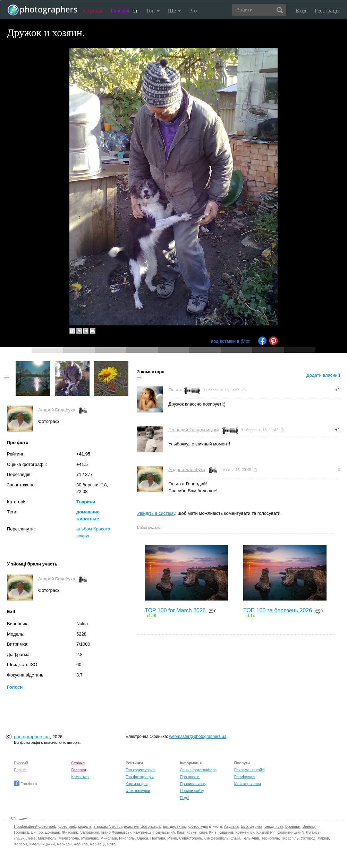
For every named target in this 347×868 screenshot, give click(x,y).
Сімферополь (216, 838)
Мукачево (90, 838)
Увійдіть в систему (156, 513)
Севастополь (191, 838)
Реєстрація (327, 11)
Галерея (124, 11)
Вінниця (310, 826)
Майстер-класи (248, 784)
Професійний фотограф (35, 826)
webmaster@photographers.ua (198, 737)
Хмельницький (42, 844)
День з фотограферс (198, 770)
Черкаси (64, 844)
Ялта (111, 844)
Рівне (172, 838)
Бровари (293, 826)
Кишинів (226, 832)
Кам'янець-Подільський (154, 832)
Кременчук (245, 832)
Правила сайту (193, 784)
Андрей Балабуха (57, 410)
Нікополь (127, 838)
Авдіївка (231, 826)
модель (85, 826)
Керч (203, 832)
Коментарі (81, 777)
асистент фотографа (142, 826)
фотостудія (198, 826)
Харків (323, 838)
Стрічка (93, 11)
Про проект (190, 777)
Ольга (175, 390)
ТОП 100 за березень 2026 (278, 610)
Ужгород (308, 838)
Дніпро (37, 832)
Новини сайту (192, 791)
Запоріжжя (90, 832)
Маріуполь (47, 838)
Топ (153, 11)
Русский (21, 763)
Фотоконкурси (138, 791)
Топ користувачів (141, 770)
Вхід (301, 11)
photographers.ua (32, 737)
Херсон (20, 844)
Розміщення (245, 777)
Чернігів (81, 844)
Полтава (158, 838)
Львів (31, 838)
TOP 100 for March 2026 (175, 610)
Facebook (26, 784)
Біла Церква (252, 826)
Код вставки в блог (230, 341)
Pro (193, 11)
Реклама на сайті (249, 770)
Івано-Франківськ (116, 832)
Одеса (142, 838)
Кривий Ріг (265, 832)
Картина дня (137, 784)
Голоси (15, 687)
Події (184, 798)
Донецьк (52, 832)
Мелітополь (69, 838)
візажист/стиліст (107, 826)
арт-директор (175, 826)
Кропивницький (290, 832)
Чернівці (97, 844)
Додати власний (323, 375)
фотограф (67, 826)
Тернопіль (270, 838)
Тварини (86, 502)
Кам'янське (187, 832)
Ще (174, 11)
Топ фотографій (140, 777)
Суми (235, 838)
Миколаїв (109, 838)
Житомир (70, 832)
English (20, 770)
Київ (213, 832)
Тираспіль (290, 838)
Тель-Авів (250, 838)
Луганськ (314, 832)
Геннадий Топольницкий (193, 430)
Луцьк (19, 838)
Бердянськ (274, 826)
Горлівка (21, 832)
